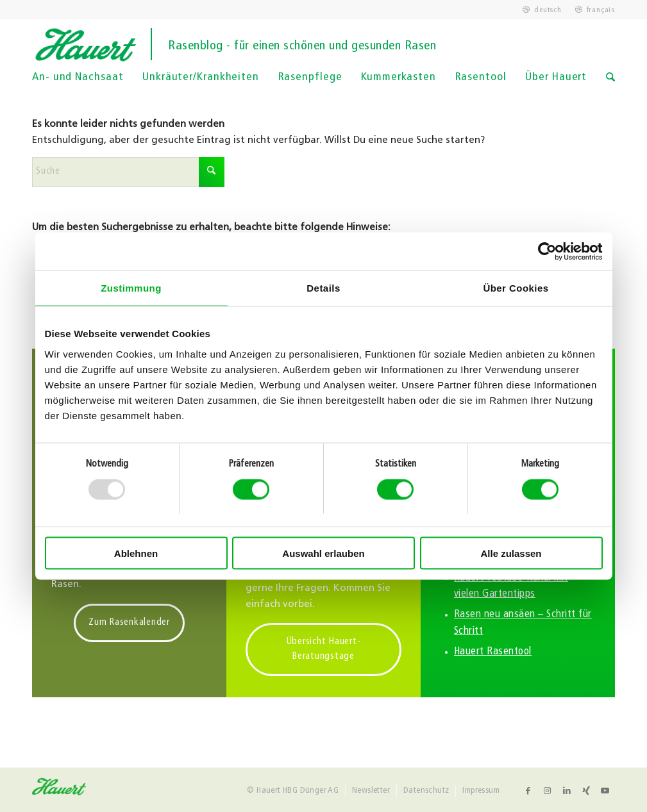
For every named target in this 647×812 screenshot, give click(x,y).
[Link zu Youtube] (605, 791)
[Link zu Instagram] (548, 791)
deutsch (548, 10)
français (601, 10)
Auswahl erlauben (323, 553)
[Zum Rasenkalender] (129, 623)
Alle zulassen (511, 553)
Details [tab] (323, 288)
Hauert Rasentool (493, 652)
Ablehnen (136, 553)
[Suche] (610, 86)
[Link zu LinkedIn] (567, 791)
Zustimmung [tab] (131, 288)
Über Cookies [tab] (516, 288)
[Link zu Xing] (586, 791)
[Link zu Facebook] (528, 791)
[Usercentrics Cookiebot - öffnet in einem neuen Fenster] (547, 251)
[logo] (323, 44)
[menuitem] (542, 10)
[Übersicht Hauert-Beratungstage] (323, 650)
